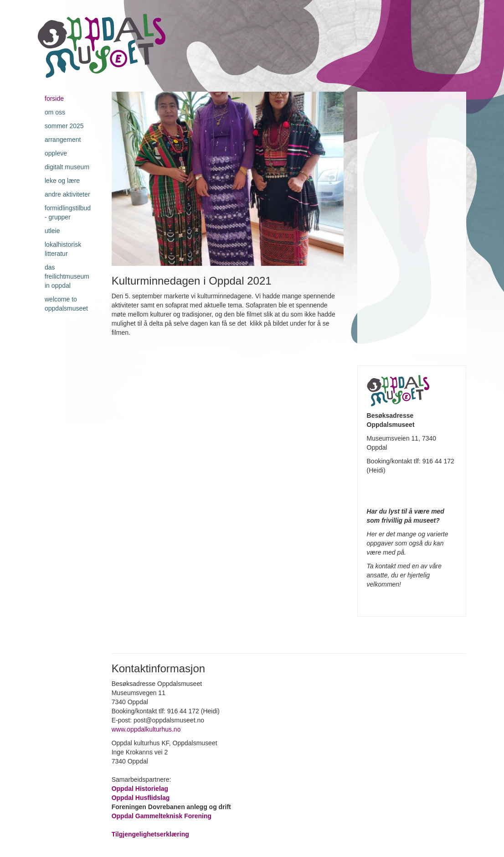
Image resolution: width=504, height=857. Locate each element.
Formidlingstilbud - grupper (68, 213)
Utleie (52, 231)
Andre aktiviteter (67, 194)
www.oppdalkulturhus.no (147, 729)
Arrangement (63, 140)
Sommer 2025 (64, 126)
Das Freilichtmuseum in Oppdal (67, 276)
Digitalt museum (67, 167)
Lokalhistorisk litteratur (63, 249)
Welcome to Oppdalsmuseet (66, 304)
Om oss (55, 112)
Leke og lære (62, 181)
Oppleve (56, 153)
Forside (54, 99)
